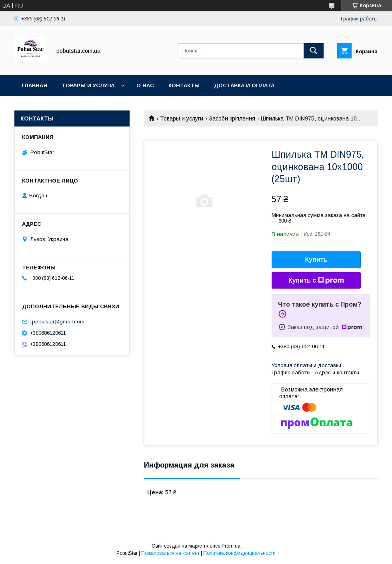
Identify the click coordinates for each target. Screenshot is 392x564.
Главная (34, 85)
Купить (316, 260)
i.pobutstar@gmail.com (57, 322)
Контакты (184, 85)
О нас (145, 85)
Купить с (316, 281)
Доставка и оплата (244, 85)
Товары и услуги (88, 85)
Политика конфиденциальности (239, 553)
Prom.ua (231, 546)
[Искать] (314, 51)
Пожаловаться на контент (170, 553)
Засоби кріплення (232, 118)
